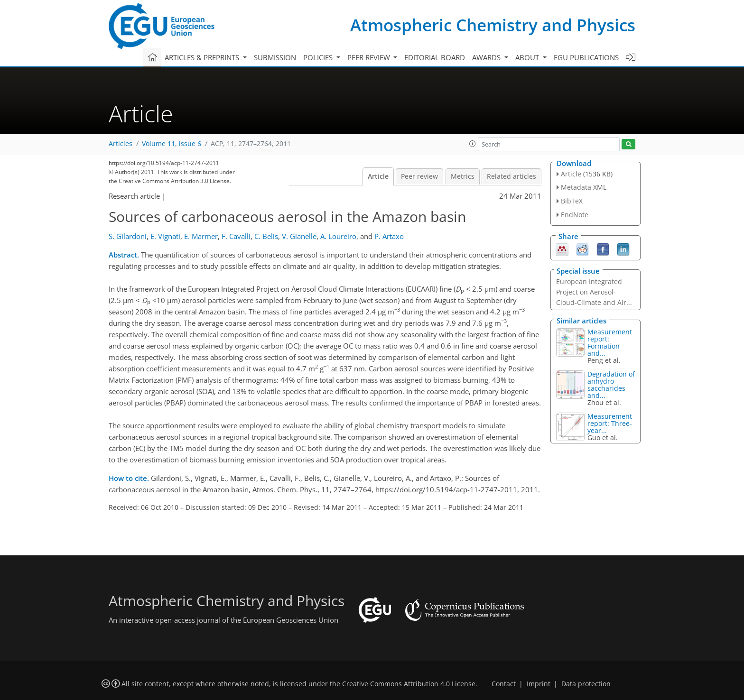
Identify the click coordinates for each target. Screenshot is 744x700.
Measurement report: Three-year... (610, 423)
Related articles (512, 176)
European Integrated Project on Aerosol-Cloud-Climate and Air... (594, 292)
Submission (275, 57)
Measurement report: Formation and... (610, 342)
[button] (473, 144)
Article (378, 176)
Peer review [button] (370, 57)
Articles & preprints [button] (203, 57)
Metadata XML (584, 187)
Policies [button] (319, 57)
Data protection (586, 684)
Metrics (463, 176)
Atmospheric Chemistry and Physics (493, 25)
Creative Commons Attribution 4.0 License (409, 684)
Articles (121, 144)
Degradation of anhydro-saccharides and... (611, 385)
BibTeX (572, 201)
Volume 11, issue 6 (172, 144)
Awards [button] (487, 57)
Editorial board (435, 57)
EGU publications (586, 57)
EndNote (575, 215)
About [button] (528, 57)
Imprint (539, 684)
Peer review (419, 176)
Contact (504, 684)
